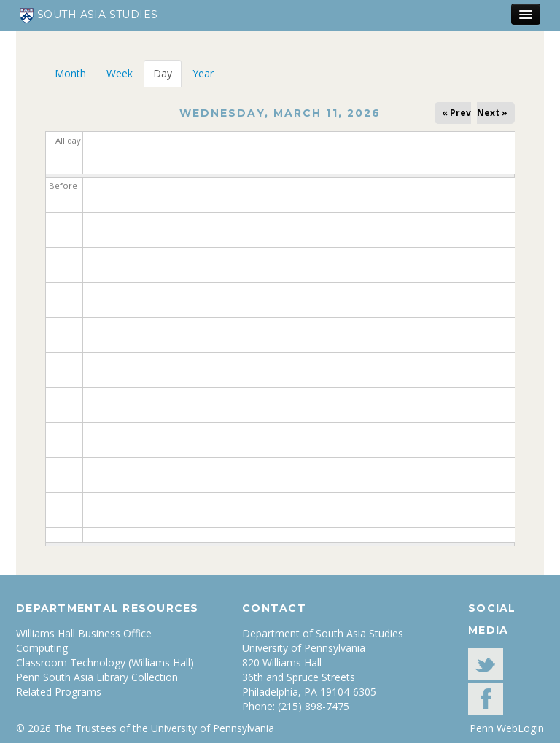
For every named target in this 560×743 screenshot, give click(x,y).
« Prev (456, 113)
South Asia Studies (89, 16)
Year (203, 73)
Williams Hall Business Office (84, 633)
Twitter (486, 664)
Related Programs (59, 692)
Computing (42, 648)
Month (70, 73)
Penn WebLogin (507, 728)
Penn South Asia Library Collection (97, 677)
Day (167, 73)
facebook (486, 699)
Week (120, 73)
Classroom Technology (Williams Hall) (105, 662)
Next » (492, 113)
